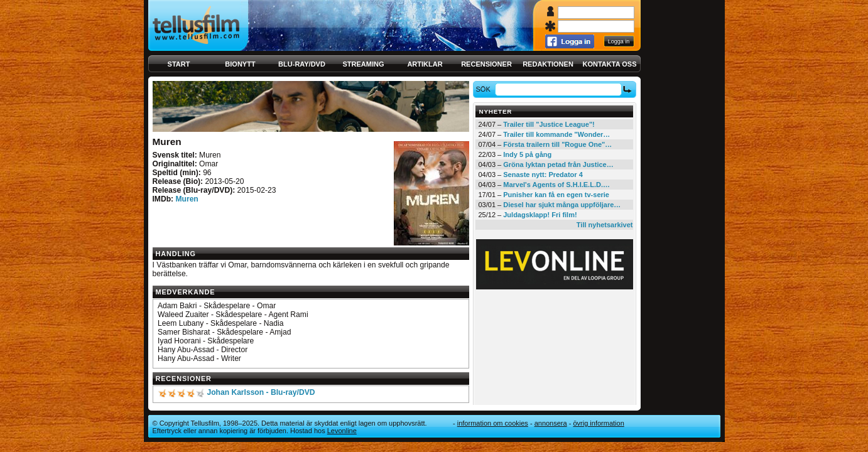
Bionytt (240, 64)
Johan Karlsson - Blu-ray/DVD (261, 392)
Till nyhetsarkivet (605, 225)
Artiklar (425, 64)
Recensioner (486, 64)
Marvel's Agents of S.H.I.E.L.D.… (556, 185)
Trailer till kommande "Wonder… (556, 134)
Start (179, 64)
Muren (187, 199)
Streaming (364, 64)
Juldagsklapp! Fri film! (540, 215)
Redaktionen (548, 64)
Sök (485, 89)
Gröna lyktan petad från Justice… (558, 164)
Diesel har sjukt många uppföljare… (562, 205)
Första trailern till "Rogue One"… (557, 144)
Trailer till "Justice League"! (549, 124)
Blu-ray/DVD (302, 64)
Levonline (342, 431)
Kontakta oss (610, 64)
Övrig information (598, 423)
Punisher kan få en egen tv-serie (556, 195)
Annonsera (551, 423)
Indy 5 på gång (527, 154)
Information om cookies (493, 423)
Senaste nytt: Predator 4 (543, 175)
